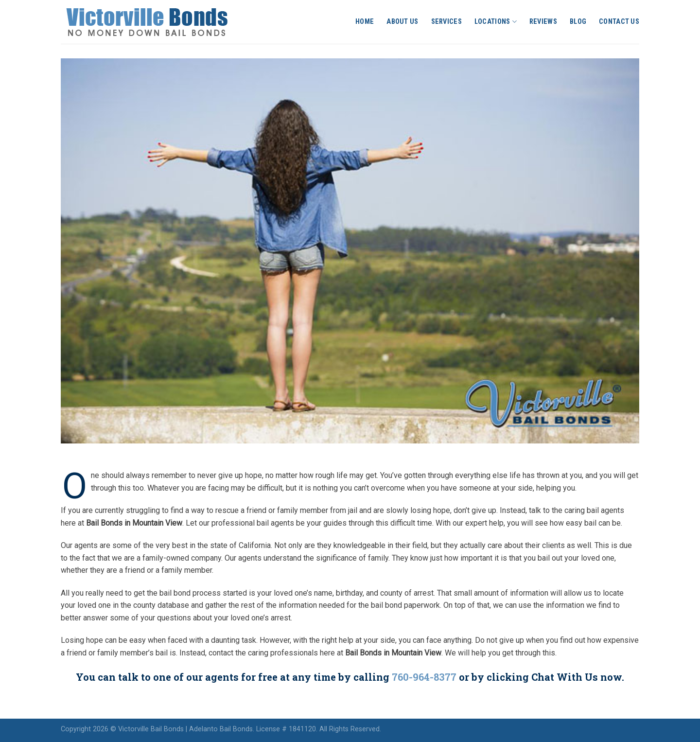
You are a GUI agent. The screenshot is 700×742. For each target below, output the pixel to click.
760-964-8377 (424, 677)
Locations (496, 22)
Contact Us (619, 22)
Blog (578, 22)
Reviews (543, 22)
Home (365, 22)
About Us (402, 22)
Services (446, 22)
